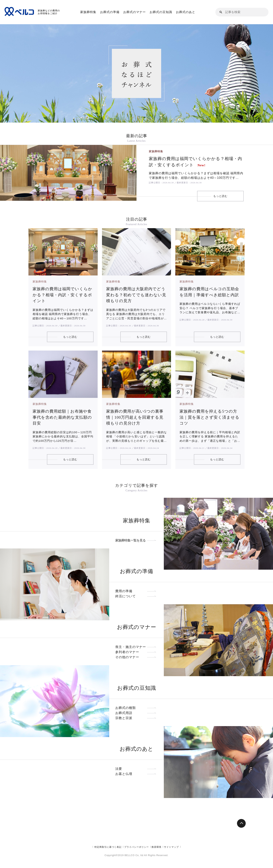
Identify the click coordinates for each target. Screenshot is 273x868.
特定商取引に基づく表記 (108, 858)
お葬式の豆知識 (161, 12)
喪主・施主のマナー (136, 642)
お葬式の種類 (136, 703)
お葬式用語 (136, 708)
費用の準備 (136, 586)
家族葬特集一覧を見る (136, 535)
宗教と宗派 (136, 713)
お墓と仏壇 (136, 769)
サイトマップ (171, 858)
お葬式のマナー (135, 12)
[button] (221, 12)
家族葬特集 (88, 12)
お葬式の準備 (110, 12)
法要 (136, 764)
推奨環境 (156, 858)
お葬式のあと (186, 12)
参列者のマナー (136, 647)
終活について (136, 591)
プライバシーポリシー (136, 858)
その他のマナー (136, 652)
